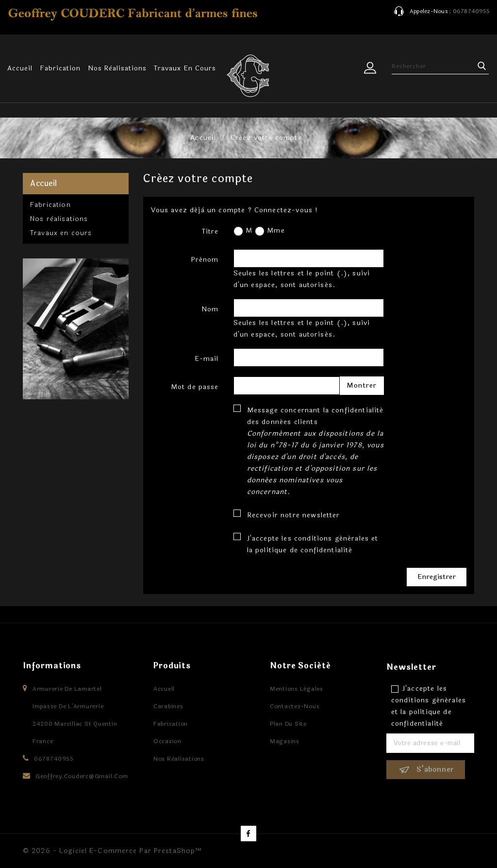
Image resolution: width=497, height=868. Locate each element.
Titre (210, 231)
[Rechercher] (441, 66)
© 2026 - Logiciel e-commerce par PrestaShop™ (112, 851)
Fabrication (60, 68)
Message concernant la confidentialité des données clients (315, 451)
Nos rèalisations (117, 68)
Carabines (168, 706)
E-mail (207, 359)
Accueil (20, 68)
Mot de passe (195, 387)
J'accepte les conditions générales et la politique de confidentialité (313, 544)
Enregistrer (437, 577)
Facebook (248, 834)
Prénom (205, 260)
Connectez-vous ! (286, 210)
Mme (270, 230)
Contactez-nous (295, 706)
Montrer (362, 385)
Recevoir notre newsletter (294, 515)
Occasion (167, 741)
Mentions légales (297, 689)
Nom (210, 309)
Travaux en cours (185, 68)
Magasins (285, 741)
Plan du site (288, 724)
